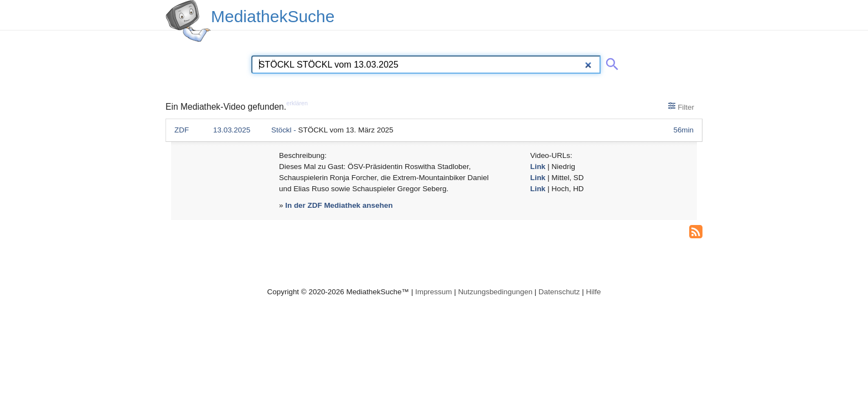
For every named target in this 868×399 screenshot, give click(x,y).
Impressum (433, 292)
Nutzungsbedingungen (495, 292)
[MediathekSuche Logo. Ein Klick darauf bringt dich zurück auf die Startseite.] (188, 21)
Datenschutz (559, 292)
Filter (681, 106)
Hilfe (594, 292)
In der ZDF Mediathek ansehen (339, 205)
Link (538, 167)
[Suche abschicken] (610, 62)
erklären (297, 103)
